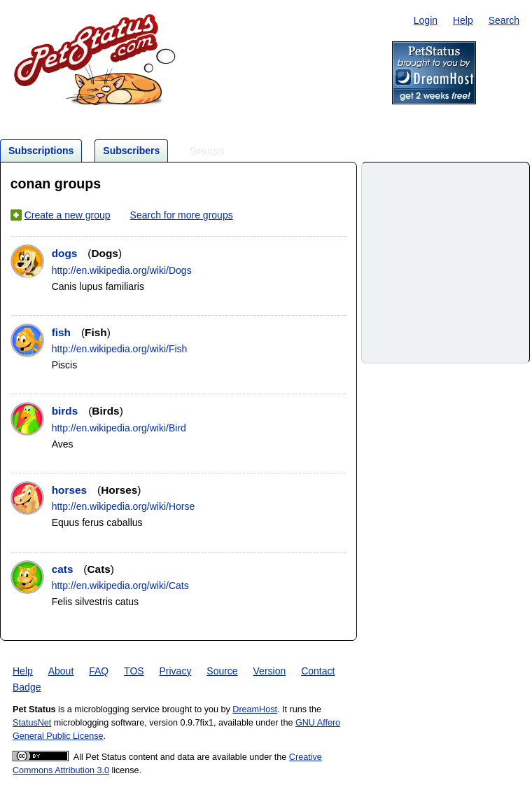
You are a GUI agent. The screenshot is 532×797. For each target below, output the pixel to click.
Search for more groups (182, 215)
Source (222, 671)
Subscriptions (41, 151)
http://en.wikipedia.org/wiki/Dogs (122, 270)
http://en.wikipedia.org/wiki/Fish (120, 349)
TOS (134, 671)
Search (504, 20)
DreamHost (255, 709)
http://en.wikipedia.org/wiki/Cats (120, 585)
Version (270, 671)
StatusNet (32, 723)
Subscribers (131, 151)
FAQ (99, 671)
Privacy (176, 671)
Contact (318, 671)
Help (463, 20)
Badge (27, 687)
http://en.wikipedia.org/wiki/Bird (119, 428)
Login (426, 20)
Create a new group (68, 215)
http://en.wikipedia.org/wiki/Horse (124, 506)
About (61, 671)
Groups (206, 150)
